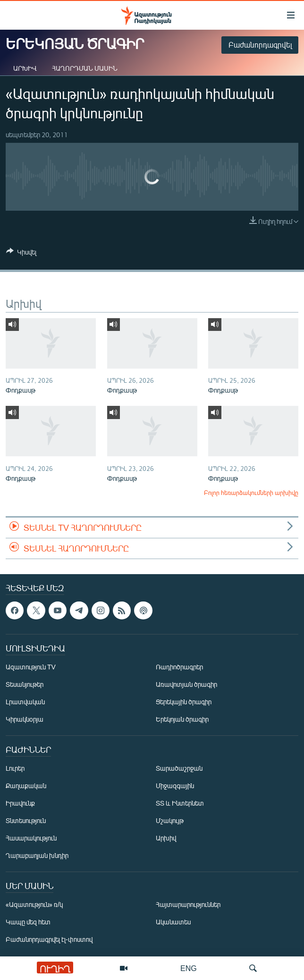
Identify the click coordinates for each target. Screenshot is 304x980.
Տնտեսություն (26, 821)
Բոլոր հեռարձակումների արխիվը (251, 493)
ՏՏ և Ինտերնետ (180, 803)
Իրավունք (20, 803)
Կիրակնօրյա (25, 720)
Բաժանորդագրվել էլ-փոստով (49, 940)
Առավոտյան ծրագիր (186, 685)
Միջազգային (175, 786)
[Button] (21, 254)
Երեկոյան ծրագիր (182, 720)
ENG (189, 968)
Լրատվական (25, 702)
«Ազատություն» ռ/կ (34, 905)
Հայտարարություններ (188, 905)
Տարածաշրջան (179, 769)
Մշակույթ (170, 821)
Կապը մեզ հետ (28, 922)
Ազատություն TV (31, 667)
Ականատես (173, 922)
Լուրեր (15, 769)
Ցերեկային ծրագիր (184, 702)
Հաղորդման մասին (85, 68)
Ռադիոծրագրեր (179, 667)
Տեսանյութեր (25, 685)
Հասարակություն (31, 838)
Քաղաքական (26, 786)
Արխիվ (25, 68)
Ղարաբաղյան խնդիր (37, 856)
